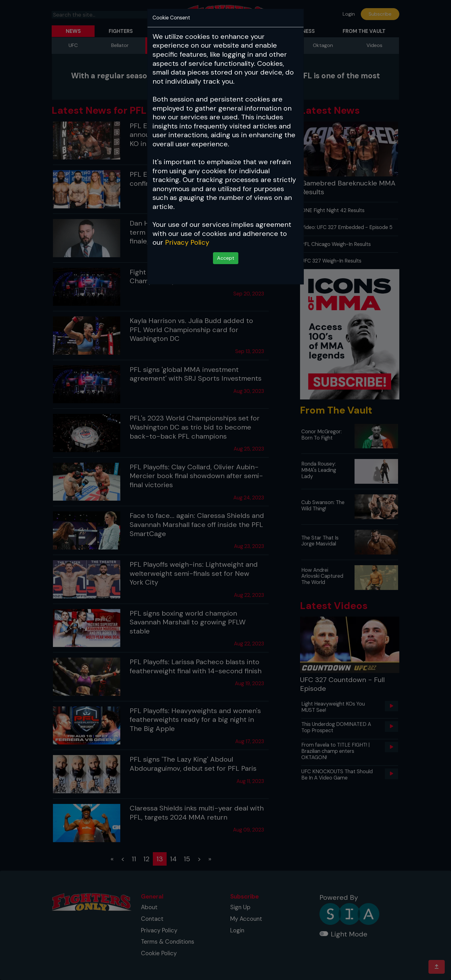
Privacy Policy (187, 242)
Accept (226, 258)
